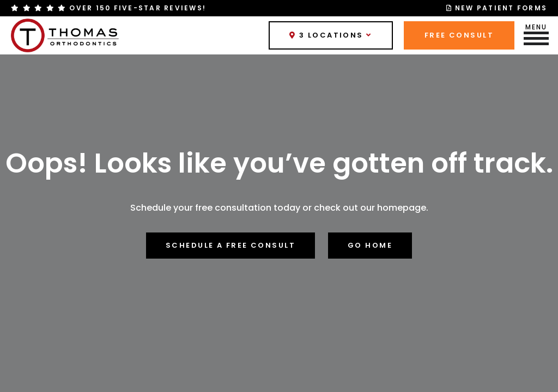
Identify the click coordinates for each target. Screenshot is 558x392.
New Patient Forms (497, 8)
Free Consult (459, 35)
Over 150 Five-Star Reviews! (108, 8)
